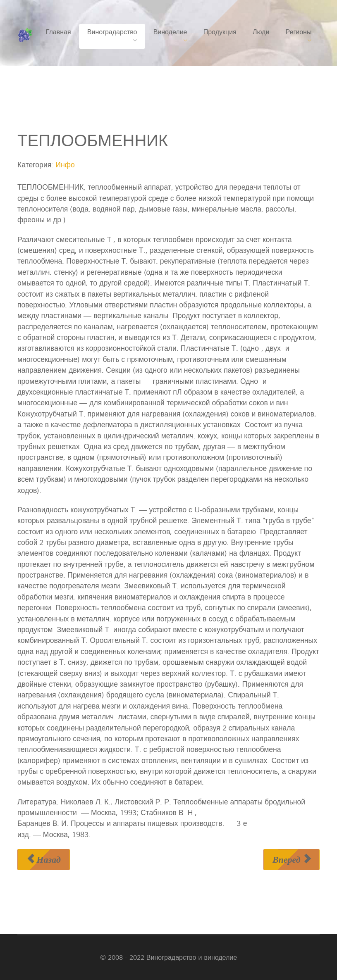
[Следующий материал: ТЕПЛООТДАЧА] (292, 860)
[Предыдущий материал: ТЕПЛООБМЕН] (44, 860)
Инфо (65, 165)
